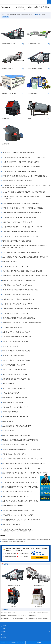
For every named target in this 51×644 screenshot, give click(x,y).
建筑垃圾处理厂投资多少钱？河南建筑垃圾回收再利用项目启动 (37, 619)
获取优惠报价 (40, 558)
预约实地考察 (47, 493)
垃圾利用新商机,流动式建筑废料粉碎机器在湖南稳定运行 (13, 613)
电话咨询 (39, 642)
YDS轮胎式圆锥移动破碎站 (38, 585)
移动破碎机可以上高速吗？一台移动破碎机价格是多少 (13, 542)
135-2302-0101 (37, 14)
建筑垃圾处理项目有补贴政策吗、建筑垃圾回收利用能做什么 (15, 539)
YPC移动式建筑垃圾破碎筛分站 (13, 585)
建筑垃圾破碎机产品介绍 (31, 616)
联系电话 (45, 498)
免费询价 (45, 484)
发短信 (14, 642)
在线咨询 (6, 17)
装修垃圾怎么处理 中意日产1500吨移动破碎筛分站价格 (13, 616)
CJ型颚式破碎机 (13, 606)
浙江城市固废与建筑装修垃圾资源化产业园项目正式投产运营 (37, 613)
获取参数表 (47, 488)
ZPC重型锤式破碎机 (38, 606)
